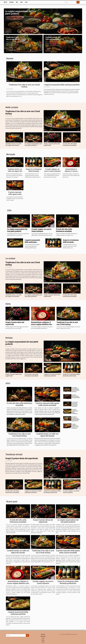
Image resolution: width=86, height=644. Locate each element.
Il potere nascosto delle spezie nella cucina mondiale (15, 194)
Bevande (11, 2)
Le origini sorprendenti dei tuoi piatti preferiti (21, 12)
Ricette (5, 2)
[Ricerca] (70, 2)
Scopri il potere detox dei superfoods (52, 144)
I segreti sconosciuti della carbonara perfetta (62, 85)
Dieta (21, 2)
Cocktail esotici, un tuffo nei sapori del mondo (53, 39)
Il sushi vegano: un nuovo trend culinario (52, 170)
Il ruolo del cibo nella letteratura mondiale (70, 144)
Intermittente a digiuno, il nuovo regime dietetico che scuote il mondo (71, 172)
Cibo (17, 2)
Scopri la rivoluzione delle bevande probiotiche (34, 171)
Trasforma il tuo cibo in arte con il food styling (12, 39)
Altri (26, 2)
